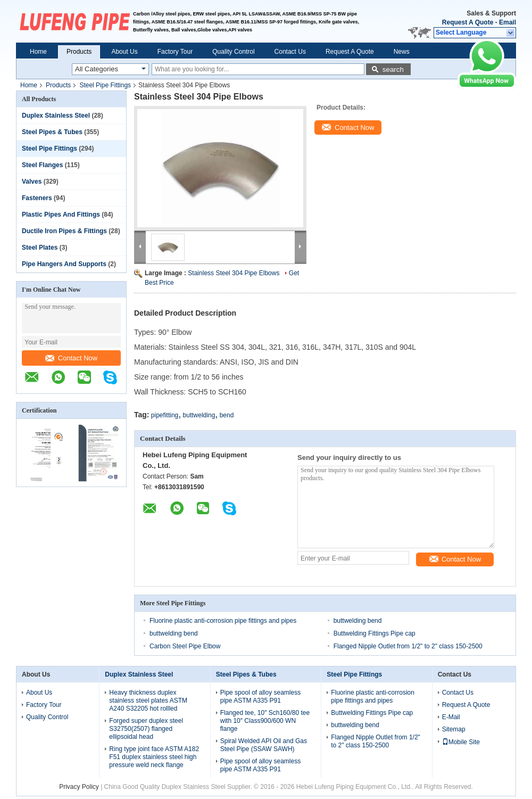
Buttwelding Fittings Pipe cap (375, 633)
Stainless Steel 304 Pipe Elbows (234, 273)
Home (38, 52)
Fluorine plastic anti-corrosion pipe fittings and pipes (223, 621)
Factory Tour (175, 52)
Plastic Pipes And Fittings (61, 215)
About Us (124, 52)
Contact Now (71, 358)
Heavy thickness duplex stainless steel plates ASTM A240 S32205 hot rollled (148, 701)
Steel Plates (40, 248)
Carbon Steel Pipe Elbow (185, 646)
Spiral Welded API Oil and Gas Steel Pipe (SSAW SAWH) (264, 745)
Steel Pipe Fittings (105, 85)
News (402, 52)
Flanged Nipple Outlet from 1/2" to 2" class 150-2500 (408, 646)
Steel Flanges (42, 165)
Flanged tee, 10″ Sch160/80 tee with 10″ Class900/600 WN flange (265, 721)
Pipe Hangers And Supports (64, 264)
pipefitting (165, 415)
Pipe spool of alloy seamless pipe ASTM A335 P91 (260, 697)
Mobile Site (461, 742)
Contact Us (290, 52)
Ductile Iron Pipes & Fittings (64, 231)
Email (508, 22)
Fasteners (37, 198)
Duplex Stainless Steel (56, 116)
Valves (32, 182)
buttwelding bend (358, 621)
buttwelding (199, 415)
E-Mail (451, 717)
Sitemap (454, 729)
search (393, 69)
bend (227, 415)
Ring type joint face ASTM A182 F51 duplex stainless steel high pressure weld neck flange (154, 757)
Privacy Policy (79, 787)
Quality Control (233, 52)
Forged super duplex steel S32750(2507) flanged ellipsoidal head (146, 729)
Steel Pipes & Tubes (52, 132)
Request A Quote (468, 22)
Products (79, 52)
